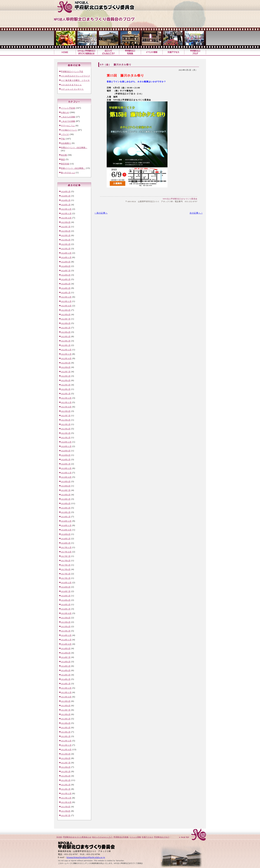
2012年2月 (66, 785)
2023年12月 (66, 297)
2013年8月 (66, 706)
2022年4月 (66, 380)
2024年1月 (66, 293)
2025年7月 (66, 227)
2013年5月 (66, 719)
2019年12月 (66, 468)
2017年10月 (66, 552)
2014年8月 (66, 653)
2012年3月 (66, 780)
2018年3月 (66, 543)
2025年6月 (66, 231)
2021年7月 (66, 416)
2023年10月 (66, 306)
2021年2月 (66, 438)
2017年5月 (66, 565)
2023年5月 (66, 328)
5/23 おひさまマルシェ (71, 85)
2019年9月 (66, 481)
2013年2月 (66, 732)
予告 (63, 139)
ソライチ (65, 134)
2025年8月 (66, 222)
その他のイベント (69, 130)
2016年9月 (66, 587)
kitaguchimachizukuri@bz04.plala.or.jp (86, 857)
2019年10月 (66, 477)
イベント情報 (152, 52)
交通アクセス (173, 52)
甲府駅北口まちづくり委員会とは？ (86, 52)
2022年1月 (66, 394)
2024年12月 (66, 253)
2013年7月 (66, 710)
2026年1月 (66, 205)
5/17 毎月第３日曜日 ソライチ (75, 80)
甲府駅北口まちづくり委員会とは (77, 837)
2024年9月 (66, 262)
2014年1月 (66, 684)
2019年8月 (66, 486)
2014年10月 (66, 644)
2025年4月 (66, 240)
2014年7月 (66, 657)
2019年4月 (66, 503)
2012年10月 (66, 750)
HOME (59, 837)
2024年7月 (66, 271)
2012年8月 (66, 758)
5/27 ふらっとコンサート (72, 89)
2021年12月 (66, 398)
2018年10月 (66, 530)
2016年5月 (66, 596)
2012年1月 (66, 789)
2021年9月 (66, 411)
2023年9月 (66, 310)
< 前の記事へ (101, 213)
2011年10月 (66, 802)
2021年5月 (66, 424)
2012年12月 (66, 741)
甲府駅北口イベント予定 (72, 71)
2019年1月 (66, 517)
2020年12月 (66, 442)
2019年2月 (66, 512)
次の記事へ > (196, 213)
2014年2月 (66, 679)
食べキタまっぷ (68, 173)
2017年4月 (66, 569)
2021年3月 (66, 433)
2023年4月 (66, 332)
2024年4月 (66, 284)
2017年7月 (66, 556)
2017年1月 (66, 578)
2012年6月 (66, 767)
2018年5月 (66, 539)
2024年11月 (66, 257)
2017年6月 (66, 561)
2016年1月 (66, 609)
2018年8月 (66, 534)
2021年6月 (66, 420)
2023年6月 (66, 323)
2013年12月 (66, 688)
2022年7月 (66, 372)
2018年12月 (66, 521)
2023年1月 (66, 345)
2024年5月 (66, 279)
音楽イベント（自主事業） (73, 168)
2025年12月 (66, 209)
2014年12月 (66, 635)
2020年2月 (66, 460)
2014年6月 (66, 662)
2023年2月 (66, 341)
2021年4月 (66, 429)
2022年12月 (66, 350)
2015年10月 (66, 613)
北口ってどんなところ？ (108, 52)
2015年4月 (66, 626)
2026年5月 (66, 191)
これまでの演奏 (68, 121)
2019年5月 (66, 499)
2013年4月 (66, 723)
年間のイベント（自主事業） (74, 148)
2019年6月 (66, 495)
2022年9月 (66, 363)
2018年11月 (66, 525)
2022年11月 (66, 354)
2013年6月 (66, 714)
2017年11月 (66, 547)
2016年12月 (66, 583)
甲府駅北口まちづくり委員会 (102, 7)
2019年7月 (66, 490)
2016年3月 (66, 605)
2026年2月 (66, 200)
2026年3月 (66, 196)
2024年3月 (66, 288)
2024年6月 (66, 275)
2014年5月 (66, 666)
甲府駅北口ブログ (195, 52)
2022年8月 (66, 367)
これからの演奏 (68, 117)
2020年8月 (66, 455)
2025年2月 (66, 249)
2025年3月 (66, 244)
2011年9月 (66, 807)
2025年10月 (66, 218)
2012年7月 (66, 763)
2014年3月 (66, 675)
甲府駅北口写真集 (130, 52)
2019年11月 (66, 473)
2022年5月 (66, 376)
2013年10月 (66, 697)
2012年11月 (66, 745)
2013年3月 (66, 728)
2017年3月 (66, 574)
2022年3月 (66, 385)
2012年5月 (66, 771)
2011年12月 (66, 793)
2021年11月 (66, 402)
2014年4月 (66, 670)
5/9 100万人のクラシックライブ (75, 76)
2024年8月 (66, 266)
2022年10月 (66, 358)
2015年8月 (66, 618)
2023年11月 (66, 301)
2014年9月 (66, 648)
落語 (63, 159)
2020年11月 (66, 446)
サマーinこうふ (68, 126)
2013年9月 (66, 701)
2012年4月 (66, 776)
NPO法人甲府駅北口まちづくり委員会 (180, 199)
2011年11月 (66, 798)
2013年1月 (66, 736)
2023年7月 (66, 319)
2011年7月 (66, 815)
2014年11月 (66, 640)
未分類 (64, 155)
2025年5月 (66, 235)
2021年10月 (66, 407)
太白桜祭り (66, 143)
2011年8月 (66, 811)
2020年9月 (66, 451)
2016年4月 (66, 600)
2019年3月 (66, 508)
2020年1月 (66, 464)
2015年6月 (66, 622)
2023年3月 (66, 336)
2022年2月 (66, 389)
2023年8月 (66, 315)
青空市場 (65, 164)
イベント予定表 (68, 108)
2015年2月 (66, 631)
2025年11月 (66, 213)
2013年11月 (66, 692)
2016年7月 (66, 591)
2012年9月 (66, 754)
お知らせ (65, 112)
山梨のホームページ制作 (91, 860)
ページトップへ (192, 835)
